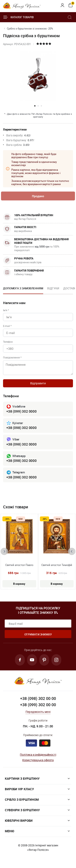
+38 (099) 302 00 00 (38, 705)
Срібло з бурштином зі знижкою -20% (30, 28)
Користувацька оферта (38, 760)
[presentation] (4, 551)
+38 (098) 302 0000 (21, 428)
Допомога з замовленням (23, 288)
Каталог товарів (18, 17)
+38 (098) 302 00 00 (38, 698)
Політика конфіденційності (38, 755)
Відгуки (53, 288)
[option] (23, 290)
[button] (35, 106)
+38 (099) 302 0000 (21, 411)
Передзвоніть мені (38, 712)
